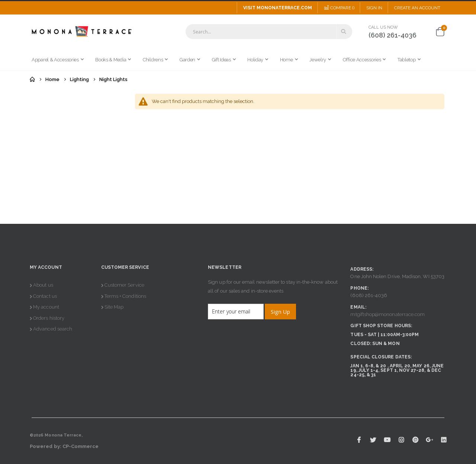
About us (43, 285)
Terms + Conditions (125, 296)
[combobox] (269, 32)
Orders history (49, 318)
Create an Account (417, 8)
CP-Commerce (81, 446)
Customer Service (124, 285)
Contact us (45, 296)
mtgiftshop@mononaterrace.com (387, 314)
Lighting (79, 79)
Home (32, 80)
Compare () (339, 8)
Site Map (114, 307)
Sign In (374, 8)
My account (46, 307)
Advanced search (53, 329)
